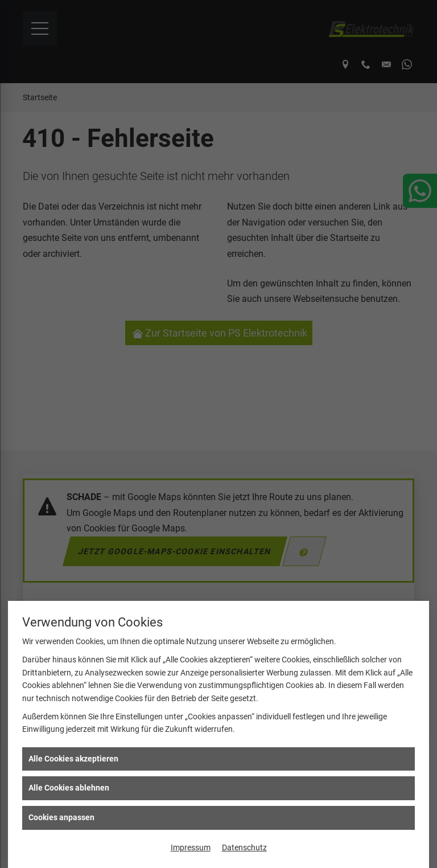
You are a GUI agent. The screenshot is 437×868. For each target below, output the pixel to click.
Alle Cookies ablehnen (69, 788)
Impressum (191, 847)
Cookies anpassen (61, 817)
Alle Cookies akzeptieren (73, 759)
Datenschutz (244, 847)
